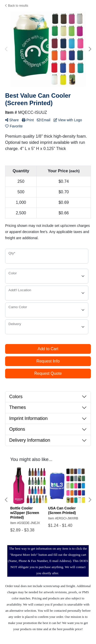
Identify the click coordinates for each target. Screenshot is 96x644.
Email (44, 120)
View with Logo (68, 120)
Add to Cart (48, 349)
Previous (6, 49)
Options (17, 429)
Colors (16, 397)
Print (28, 120)
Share (12, 120)
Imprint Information (28, 418)
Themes (18, 407)
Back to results (17, 6)
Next (90, 49)
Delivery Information (30, 440)
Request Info (48, 361)
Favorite (14, 126)
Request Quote (48, 373)
